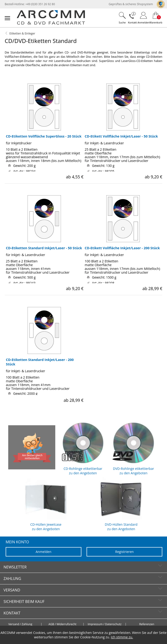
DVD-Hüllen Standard (121, 503)
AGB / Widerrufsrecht (62, 624)
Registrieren (125, 552)
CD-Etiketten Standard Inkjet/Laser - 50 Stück (44, 248)
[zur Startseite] (51, 24)
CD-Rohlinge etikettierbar (83, 447)
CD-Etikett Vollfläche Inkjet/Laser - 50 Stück (121, 136)
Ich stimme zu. (122, 637)
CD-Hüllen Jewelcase (46, 503)
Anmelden (43, 552)
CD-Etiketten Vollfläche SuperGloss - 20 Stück (44, 136)
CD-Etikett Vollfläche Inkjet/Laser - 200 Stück (122, 248)
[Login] (143, 18)
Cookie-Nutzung (92, 637)
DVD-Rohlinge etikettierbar (133, 447)
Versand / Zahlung (20, 624)
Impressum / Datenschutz (105, 624)
